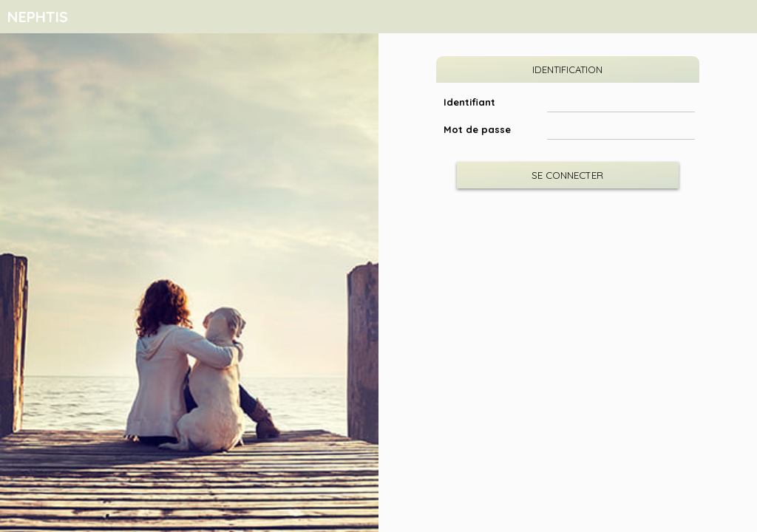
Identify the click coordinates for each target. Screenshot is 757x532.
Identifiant (469, 102)
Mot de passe (477, 129)
